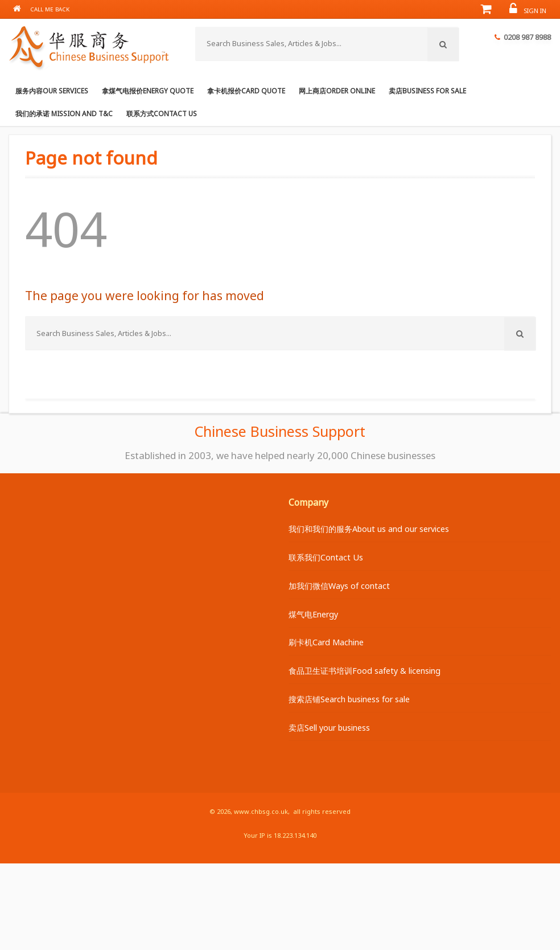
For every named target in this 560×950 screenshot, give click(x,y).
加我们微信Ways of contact (339, 586)
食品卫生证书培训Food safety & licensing (365, 671)
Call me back (50, 9)
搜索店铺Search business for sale (349, 699)
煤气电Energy (313, 614)
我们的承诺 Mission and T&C (64, 113)
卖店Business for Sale (427, 91)
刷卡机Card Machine (326, 642)
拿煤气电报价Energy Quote (148, 91)
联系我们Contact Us (326, 557)
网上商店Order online (337, 91)
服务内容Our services (52, 91)
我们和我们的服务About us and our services (369, 529)
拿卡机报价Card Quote (246, 91)
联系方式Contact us (162, 113)
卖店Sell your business (329, 728)
